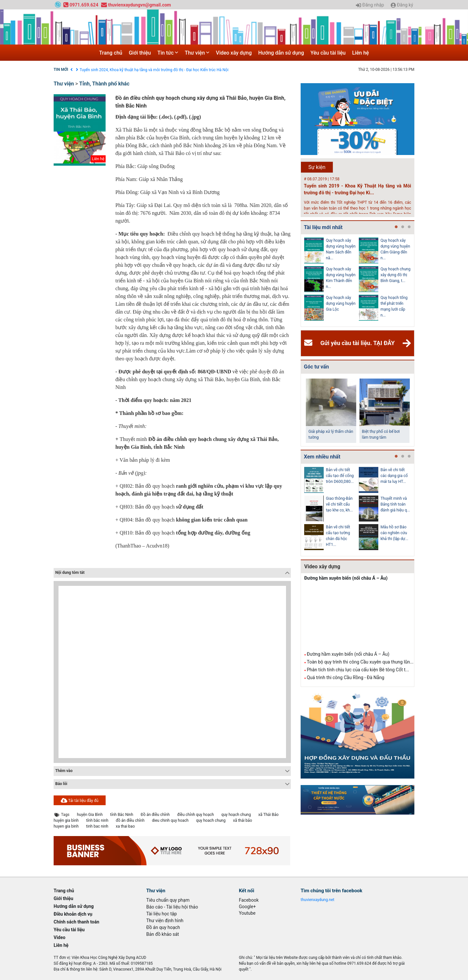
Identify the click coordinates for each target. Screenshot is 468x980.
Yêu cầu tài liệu (328, 53)
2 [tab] (403, 227)
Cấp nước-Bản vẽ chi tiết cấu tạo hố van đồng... (341, 476)
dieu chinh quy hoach (170, 820)
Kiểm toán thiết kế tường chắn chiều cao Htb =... (396, 533)
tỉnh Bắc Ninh (122, 815)
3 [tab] (409, 227)
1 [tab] (396, 227)
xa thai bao (125, 826)
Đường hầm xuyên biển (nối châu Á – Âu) (346, 578)
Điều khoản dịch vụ (96, 70)
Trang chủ (111, 53)
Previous (299, 280)
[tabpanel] (331, 280)
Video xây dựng (234, 53)
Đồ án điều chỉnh (155, 815)
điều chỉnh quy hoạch (195, 815)
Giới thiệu (140, 53)
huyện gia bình (66, 820)
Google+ (247, 907)
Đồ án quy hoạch (163, 927)
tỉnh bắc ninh (97, 820)
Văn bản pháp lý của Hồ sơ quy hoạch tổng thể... (340, 275)
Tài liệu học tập (162, 914)
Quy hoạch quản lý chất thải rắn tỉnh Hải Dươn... (395, 303)
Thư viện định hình (165, 921)
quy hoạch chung (236, 815)
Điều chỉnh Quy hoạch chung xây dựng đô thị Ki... (395, 246)
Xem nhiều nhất (322, 457)
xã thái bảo (243, 820)
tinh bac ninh (97, 826)
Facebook (249, 900)
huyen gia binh (66, 826)
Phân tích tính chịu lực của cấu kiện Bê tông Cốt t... (358, 670)
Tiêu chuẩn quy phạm (168, 900)
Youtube (247, 913)
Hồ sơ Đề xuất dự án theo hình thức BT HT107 (396, 504)
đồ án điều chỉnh (130, 820)
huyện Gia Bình (90, 815)
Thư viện (197, 53)
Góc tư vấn (316, 367)
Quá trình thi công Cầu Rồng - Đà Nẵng (345, 677)
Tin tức (168, 53)
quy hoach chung (211, 820)
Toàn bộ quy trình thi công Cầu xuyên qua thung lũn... (360, 662)
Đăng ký (402, 5)
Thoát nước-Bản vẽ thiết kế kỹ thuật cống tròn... (341, 504)
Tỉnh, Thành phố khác (104, 84)
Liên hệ (360, 53)
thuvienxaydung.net (318, 900)
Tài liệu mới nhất (323, 227)
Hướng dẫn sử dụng (281, 53)
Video (59, 937)
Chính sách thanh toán (76, 922)
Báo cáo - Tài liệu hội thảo (172, 907)
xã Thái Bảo (268, 815)
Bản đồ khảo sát (163, 934)
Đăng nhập (370, 5)
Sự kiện (317, 167)
